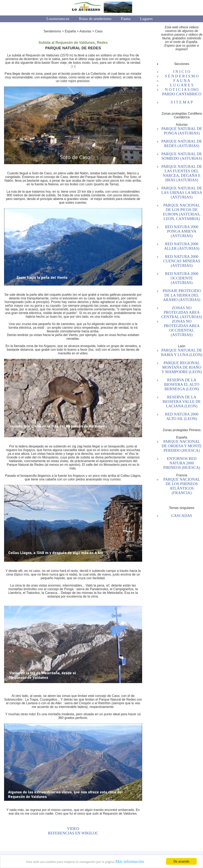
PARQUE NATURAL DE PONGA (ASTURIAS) (182, 131)
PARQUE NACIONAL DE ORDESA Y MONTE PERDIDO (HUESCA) (182, 446)
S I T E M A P (182, 102)
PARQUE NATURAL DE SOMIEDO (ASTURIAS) (182, 156)
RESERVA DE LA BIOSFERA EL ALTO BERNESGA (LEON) (182, 384)
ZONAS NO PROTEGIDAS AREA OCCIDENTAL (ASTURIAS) (182, 328)
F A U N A (182, 81)
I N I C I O (182, 72)
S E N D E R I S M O (182, 76)
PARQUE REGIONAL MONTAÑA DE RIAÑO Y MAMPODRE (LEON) (182, 367)
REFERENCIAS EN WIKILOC (73, 833)
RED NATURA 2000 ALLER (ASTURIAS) (182, 246)
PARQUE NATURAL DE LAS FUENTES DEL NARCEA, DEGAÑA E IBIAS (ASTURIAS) (182, 173)
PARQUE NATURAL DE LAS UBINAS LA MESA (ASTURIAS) (182, 193)
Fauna (126, 19)
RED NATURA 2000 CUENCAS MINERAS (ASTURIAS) (182, 261)
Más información (130, 861)
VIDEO (73, 829)
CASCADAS (182, 516)
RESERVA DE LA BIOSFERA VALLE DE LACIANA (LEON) (182, 402)
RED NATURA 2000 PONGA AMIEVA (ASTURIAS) (182, 231)
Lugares (146, 19)
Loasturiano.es (58, 19)
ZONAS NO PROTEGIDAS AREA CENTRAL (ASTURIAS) (182, 312)
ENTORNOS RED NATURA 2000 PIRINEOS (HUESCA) (182, 463)
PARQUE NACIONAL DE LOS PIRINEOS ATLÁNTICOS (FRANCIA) (182, 486)
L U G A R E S (182, 85)
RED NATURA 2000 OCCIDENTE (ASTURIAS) (182, 278)
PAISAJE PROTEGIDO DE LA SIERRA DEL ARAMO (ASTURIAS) (182, 295)
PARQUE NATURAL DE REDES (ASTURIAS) (182, 143)
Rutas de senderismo (95, 19)
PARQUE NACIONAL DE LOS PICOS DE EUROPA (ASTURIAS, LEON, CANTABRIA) (182, 212)
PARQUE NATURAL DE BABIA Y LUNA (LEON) (182, 352)
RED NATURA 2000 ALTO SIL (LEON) (182, 416)
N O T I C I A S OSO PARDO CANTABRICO (182, 92)
